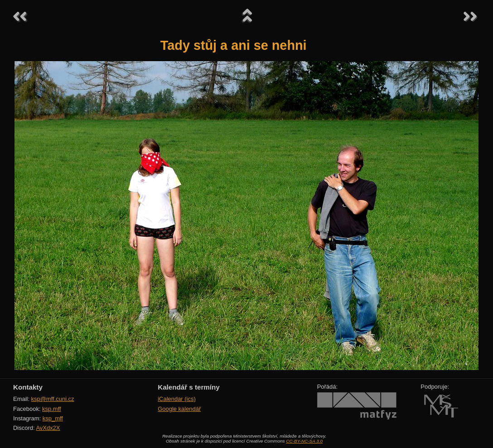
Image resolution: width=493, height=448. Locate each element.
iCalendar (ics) (177, 399)
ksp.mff (52, 409)
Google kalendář (179, 409)
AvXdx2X (48, 428)
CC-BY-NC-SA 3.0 (304, 441)
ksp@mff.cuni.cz (53, 399)
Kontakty (28, 387)
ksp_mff (53, 418)
